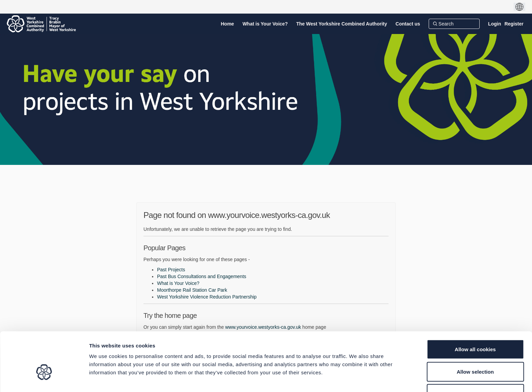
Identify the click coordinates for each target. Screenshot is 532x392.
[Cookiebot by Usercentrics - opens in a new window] (44, 379)
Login (495, 24)
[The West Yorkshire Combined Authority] (341, 24)
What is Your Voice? (178, 283)
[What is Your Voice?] (265, 24)
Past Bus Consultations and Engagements (202, 276)
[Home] (228, 24)
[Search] (454, 24)
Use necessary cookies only (475, 353)
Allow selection (475, 331)
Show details (357, 379)
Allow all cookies (475, 308)
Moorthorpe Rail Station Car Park (192, 290)
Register (514, 24)
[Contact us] (408, 24)
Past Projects (171, 270)
